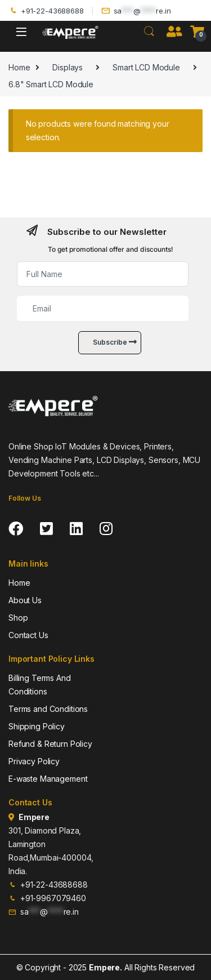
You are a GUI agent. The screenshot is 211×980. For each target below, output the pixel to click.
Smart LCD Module (146, 67)
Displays (68, 67)
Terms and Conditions (48, 709)
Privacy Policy (34, 761)
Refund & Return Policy (50, 744)
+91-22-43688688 (46, 11)
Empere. (105, 967)
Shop (18, 618)
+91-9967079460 (47, 898)
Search (149, 32)
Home (19, 67)
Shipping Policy (37, 726)
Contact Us (28, 635)
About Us (25, 600)
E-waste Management (48, 779)
